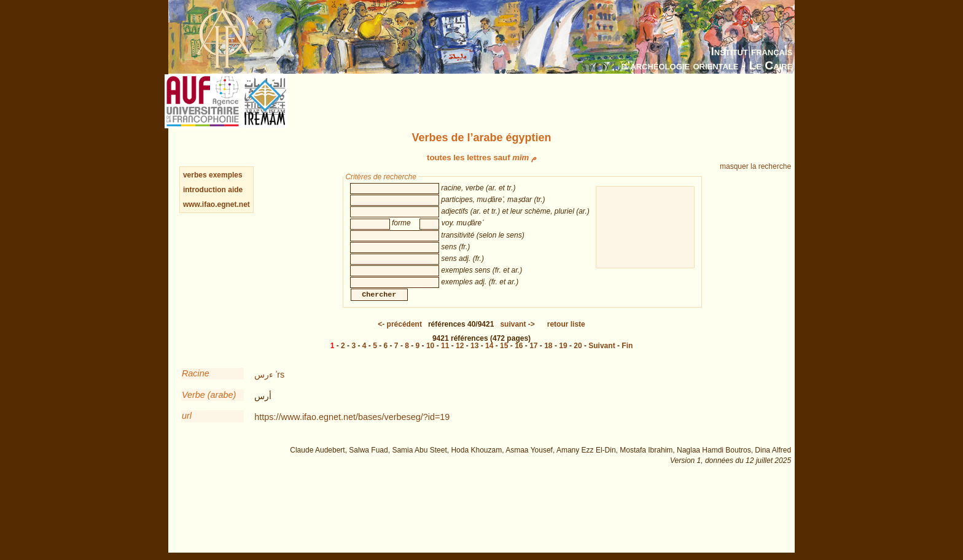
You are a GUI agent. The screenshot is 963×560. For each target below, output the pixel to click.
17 (533, 358)
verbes (195, 175)
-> (517, 336)
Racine (196, 386)
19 (563, 358)
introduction (205, 190)
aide (235, 190)
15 (504, 358)
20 (578, 358)
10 (430, 358)
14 (489, 358)
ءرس (264, 387)
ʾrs (280, 387)
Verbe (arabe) (209, 407)
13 (474, 358)
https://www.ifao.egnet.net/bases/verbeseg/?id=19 (352, 429)
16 (519, 358)
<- (400, 336)
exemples (226, 175)
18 (548, 358)
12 (460, 358)
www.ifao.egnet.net (216, 204)
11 (445, 358)
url (187, 428)
